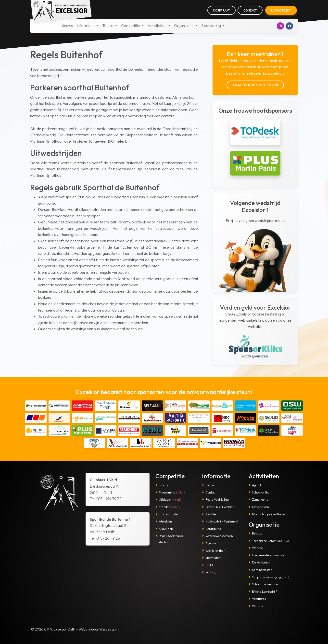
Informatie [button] (86, 26)
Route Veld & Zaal (216, 499)
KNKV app (164, 529)
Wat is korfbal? (214, 550)
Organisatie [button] (184, 26)
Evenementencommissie (266, 555)
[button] (280, 26)
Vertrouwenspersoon (217, 536)
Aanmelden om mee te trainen (255, 85)
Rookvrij (209, 572)
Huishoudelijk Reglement (220, 521)
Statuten (210, 514)
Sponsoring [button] (211, 26)
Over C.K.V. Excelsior (218, 507)
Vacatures (257, 599)
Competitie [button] (131, 26)
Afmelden (164, 521)
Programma (170, 492)
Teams (162, 485)
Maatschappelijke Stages (267, 514)
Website (256, 548)
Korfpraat (221, 10)
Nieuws (67, 26)
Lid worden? (281, 10)
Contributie (211, 529)
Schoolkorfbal (259, 492)
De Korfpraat (259, 562)
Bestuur (256, 533)
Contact (250, 10)
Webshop (256, 606)
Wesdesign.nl (109, 629)
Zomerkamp (258, 499)
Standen (168, 507)
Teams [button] (108, 26)
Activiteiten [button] (157, 26)
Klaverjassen (259, 507)
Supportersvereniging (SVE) (269, 577)
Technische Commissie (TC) (269, 541)
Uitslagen (168, 499)
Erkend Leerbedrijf (263, 591)
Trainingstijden (167, 514)
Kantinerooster (260, 570)
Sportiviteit (211, 558)
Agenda (209, 543)
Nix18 (207, 565)
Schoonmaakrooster (264, 584)
